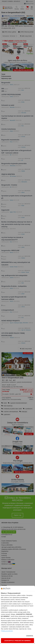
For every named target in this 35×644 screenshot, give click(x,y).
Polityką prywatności (7, 631)
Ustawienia (30, 636)
